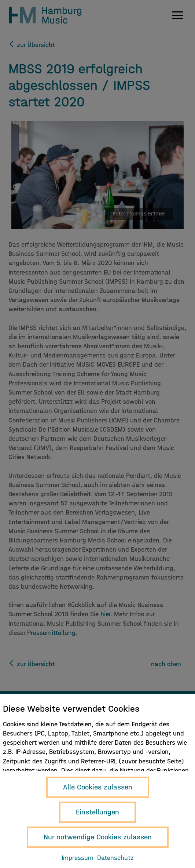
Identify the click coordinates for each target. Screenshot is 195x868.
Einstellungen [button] (97, 812)
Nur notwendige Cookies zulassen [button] (98, 837)
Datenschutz (115, 858)
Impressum (78, 858)
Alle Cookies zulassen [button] (98, 787)
